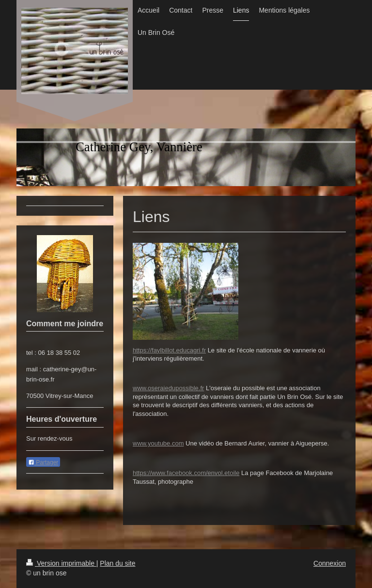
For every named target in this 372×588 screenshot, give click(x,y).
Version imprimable (61, 563)
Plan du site (117, 563)
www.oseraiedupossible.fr (168, 388)
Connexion (330, 563)
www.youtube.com (158, 443)
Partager (43, 462)
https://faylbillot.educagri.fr (169, 350)
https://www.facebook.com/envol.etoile (186, 473)
